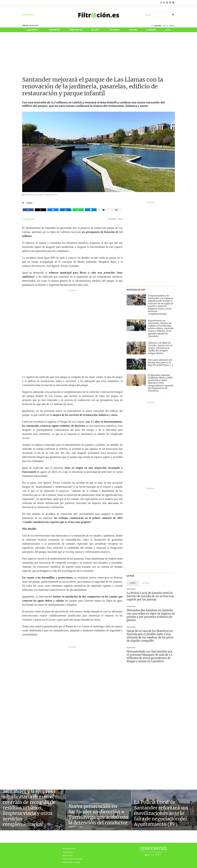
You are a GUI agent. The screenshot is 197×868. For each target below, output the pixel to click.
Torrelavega (76, 30)
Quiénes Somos (69, 849)
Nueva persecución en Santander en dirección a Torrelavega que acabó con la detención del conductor (98, 814)
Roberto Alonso (76, 827)
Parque (29, 203)
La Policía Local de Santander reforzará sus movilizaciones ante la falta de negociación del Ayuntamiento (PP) (161, 813)
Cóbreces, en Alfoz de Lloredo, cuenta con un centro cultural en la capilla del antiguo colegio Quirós (160, 348)
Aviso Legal (68, 855)
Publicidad (67, 852)
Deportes (115, 30)
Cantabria (33, 30)
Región (96, 30)
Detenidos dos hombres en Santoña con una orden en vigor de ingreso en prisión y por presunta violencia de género (151, 615)
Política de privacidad (73, 859)
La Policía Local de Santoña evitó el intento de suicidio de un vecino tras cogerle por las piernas (150, 596)
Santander (54, 30)
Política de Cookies (71, 862)
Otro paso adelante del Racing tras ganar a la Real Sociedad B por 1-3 (160, 362)
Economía (151, 30)
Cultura (133, 30)
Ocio (168, 30)
